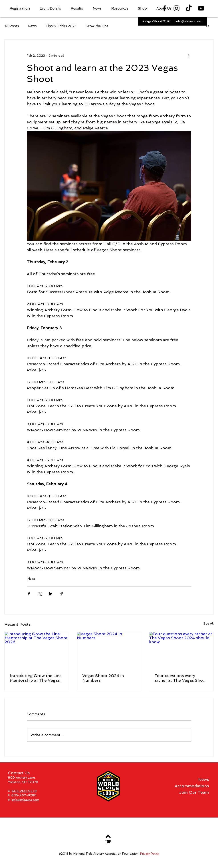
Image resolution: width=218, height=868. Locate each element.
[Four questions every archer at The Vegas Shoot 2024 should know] (181, 650)
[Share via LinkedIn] (51, 594)
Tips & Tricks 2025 (61, 26)
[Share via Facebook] (29, 594)
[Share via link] (62, 594)
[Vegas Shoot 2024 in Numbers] (109, 650)
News (32, 26)
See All (208, 623)
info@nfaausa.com (25, 800)
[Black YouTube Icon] (201, 8)
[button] (21, 9)
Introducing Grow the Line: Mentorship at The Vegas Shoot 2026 (36, 678)
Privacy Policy (150, 854)
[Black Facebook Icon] (164, 8)
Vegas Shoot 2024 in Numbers (103, 678)
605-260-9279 (24, 791)
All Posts (12, 26)
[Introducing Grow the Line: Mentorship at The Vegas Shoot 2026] (37, 650)
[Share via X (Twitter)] (40, 594)
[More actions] (189, 56)
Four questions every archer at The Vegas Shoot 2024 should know (181, 678)
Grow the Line (97, 26)
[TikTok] (189, 8)
